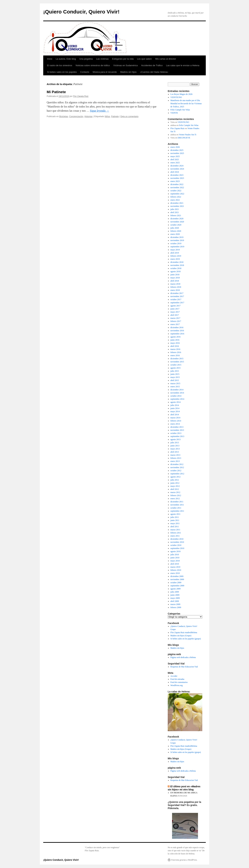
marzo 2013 (175, 455)
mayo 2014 (175, 411)
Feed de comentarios (179, 682)
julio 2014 (175, 405)
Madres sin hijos (128, 72)
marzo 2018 (175, 284)
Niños (107, 116)
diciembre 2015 (177, 359)
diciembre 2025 (177, 150)
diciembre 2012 (177, 464)
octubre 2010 (176, 545)
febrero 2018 (176, 287)
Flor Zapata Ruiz (81, 96)
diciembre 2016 (177, 327)
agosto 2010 (176, 551)
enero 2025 (175, 163)
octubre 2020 (176, 225)
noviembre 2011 (177, 505)
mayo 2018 (175, 278)
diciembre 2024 (177, 166)
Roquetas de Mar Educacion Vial (184, 667)
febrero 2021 (176, 215)
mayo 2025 (175, 156)
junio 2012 (175, 483)
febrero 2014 (176, 421)
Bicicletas (64, 116)
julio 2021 (175, 209)
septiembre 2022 (177, 194)
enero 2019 (175, 259)
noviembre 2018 (177, 265)
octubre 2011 (176, 508)
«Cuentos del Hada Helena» (154, 72)
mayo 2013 (175, 449)
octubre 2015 (176, 365)
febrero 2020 (176, 231)
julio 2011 (175, 517)
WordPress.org (177, 685)
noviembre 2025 (177, 153)
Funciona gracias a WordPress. (184, 860)
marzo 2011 (175, 530)
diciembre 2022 (177, 184)
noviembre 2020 (177, 222)
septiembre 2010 (177, 548)
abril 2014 (175, 415)
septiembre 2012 (177, 474)
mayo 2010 (175, 561)
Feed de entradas (177, 679)
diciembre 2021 (177, 203)
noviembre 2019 (177, 240)
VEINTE (174, 113)
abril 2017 (175, 315)
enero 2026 (175, 147)
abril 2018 (175, 281)
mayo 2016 (175, 343)
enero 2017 (175, 324)
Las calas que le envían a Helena (183, 65)
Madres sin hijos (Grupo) (181, 636)
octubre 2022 (176, 191)
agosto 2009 (176, 589)
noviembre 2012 (177, 467)
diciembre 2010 (177, 539)
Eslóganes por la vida (123, 59)
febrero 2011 (176, 533)
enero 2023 (175, 181)
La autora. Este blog (66, 59)
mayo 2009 (175, 598)
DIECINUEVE (184, 138)
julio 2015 (175, 371)
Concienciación (76, 116)
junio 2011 (175, 520)
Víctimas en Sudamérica (125, 65)
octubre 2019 (176, 243)
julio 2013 (175, 443)
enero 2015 (175, 387)
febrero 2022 (176, 197)
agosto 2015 (176, 368)
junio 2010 (175, 558)
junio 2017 (175, 309)
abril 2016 (175, 346)
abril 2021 (175, 212)
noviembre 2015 (177, 362)
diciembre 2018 (177, 262)
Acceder (174, 676)
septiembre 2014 (177, 399)
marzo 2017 (175, 318)
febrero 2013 (176, 458)
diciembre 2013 (177, 427)
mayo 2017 (175, 312)
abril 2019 (175, 253)
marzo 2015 (175, 383)
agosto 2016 (176, 337)
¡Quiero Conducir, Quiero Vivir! (81, 12)
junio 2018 (175, 275)
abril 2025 (175, 159)
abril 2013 (175, 452)
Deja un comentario (130, 116)
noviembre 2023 (177, 178)
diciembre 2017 (177, 293)
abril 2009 (175, 601)
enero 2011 (175, 536)
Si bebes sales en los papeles (62, 72)
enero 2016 (175, 355)
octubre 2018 (176, 268)
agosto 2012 (176, 477)
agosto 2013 (176, 439)
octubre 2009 (176, 583)
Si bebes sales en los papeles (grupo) (186, 639)
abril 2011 (175, 527)
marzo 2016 (175, 349)
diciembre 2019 (177, 237)
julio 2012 (175, 480)
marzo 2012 (175, 492)
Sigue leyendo (100, 111)
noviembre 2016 (177, 331)
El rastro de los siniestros (60, 65)
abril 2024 (175, 172)
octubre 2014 (176, 396)
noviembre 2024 (177, 169)
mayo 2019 (175, 250)
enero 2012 (175, 499)
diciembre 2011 (177, 502)
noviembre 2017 (177, 296)
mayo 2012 (175, 486)
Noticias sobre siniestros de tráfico (93, 65)
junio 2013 (175, 446)
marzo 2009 (175, 604)
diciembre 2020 (177, 219)
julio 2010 (175, 555)
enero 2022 (175, 200)
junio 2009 (175, 595)
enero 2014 (175, 424)
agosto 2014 (176, 402)
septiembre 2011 (177, 511)
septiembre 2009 (177, 586)
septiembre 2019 (177, 247)
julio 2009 (175, 592)
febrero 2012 (176, 495)
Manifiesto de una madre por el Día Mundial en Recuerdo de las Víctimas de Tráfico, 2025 (186, 104)
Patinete (115, 116)
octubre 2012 (176, 471)
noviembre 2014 (177, 393)
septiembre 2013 (177, 436)
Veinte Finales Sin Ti (188, 135)
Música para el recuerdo (105, 72)
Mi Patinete (56, 92)
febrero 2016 (176, 352)
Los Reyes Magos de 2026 (181, 94)
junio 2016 (175, 340)
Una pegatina (86, 59)
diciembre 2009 (177, 576)
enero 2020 (175, 234)
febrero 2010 (176, 570)
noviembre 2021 (177, 206)
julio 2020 (175, 228)
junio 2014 (175, 408)
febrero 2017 (176, 321)
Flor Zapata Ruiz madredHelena (184, 632)
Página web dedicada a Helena (183, 657)
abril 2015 (175, 380)
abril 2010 (175, 564)
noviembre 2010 (177, 542)
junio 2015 (175, 374)
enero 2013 (175, 461)
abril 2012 (175, 489)
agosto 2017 (176, 306)
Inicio (50, 59)
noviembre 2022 (177, 187)
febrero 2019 (176, 256)
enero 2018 (175, 290)
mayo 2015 (175, 377)
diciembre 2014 (177, 390)
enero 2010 (175, 573)
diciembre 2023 (177, 175)
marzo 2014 (175, 418)
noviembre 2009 (177, 579)
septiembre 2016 (177, 334)
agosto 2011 (176, 514)
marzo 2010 (175, 567)
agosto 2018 (176, 271)
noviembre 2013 (177, 430)
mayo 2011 (175, 523)
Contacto (85, 72)
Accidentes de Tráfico (152, 65)
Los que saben (144, 59)
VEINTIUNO (176, 97)
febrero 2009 (176, 607)
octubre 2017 (176, 299)
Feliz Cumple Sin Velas (180, 110)
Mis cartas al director (166, 59)
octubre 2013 (176, 433)
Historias (88, 116)
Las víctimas (102, 59)
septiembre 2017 (177, 303)
